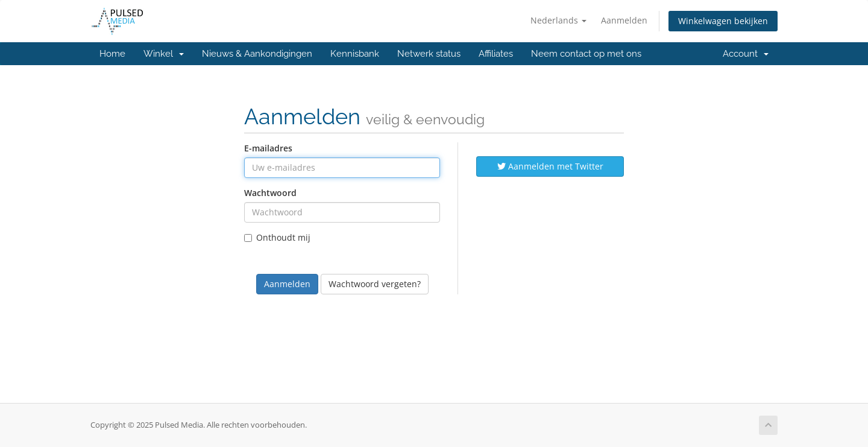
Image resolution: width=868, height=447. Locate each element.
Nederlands (558, 20)
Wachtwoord (270, 193)
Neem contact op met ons (586, 54)
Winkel (164, 54)
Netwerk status (429, 54)
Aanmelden (624, 20)
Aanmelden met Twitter (550, 166)
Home (112, 54)
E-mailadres (268, 148)
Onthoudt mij (277, 237)
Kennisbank (355, 54)
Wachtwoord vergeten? (375, 284)
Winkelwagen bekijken (723, 21)
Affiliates (496, 54)
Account (746, 54)
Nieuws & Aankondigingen (257, 54)
